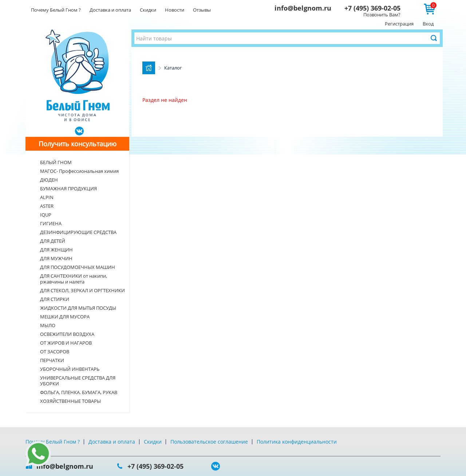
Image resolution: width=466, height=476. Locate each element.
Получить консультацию (78, 144)
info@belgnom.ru (303, 8)
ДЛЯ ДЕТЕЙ (53, 241)
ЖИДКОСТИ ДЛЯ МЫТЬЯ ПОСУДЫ (78, 308)
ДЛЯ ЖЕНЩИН (56, 250)
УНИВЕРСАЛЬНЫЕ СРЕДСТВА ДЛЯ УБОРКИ (78, 381)
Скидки (148, 10)
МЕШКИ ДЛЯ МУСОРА (65, 317)
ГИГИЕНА (51, 223)
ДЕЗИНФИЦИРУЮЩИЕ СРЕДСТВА (78, 232)
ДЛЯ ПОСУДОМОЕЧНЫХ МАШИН (78, 267)
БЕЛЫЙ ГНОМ (56, 162)
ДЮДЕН (49, 180)
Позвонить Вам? (382, 15)
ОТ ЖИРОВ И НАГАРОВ (66, 343)
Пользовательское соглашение (209, 442)
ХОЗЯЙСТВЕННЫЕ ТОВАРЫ (70, 401)
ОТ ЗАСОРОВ (55, 352)
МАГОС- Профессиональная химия (79, 171)
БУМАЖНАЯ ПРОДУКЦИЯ (68, 189)
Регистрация (399, 24)
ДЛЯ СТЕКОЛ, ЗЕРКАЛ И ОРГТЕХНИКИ (82, 290)
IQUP (46, 215)
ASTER (47, 206)
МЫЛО (48, 325)
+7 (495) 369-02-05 (372, 8)
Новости (175, 10)
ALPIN (47, 197)
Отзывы (202, 10)
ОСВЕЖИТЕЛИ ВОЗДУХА (67, 334)
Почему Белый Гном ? (56, 10)
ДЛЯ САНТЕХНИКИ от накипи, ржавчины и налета (74, 279)
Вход (428, 24)
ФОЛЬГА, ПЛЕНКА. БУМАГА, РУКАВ (79, 392)
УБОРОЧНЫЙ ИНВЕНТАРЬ (70, 369)
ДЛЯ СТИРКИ (55, 299)
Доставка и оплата (110, 10)
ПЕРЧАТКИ (52, 360)
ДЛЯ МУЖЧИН (56, 258)
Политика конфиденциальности (297, 442)
